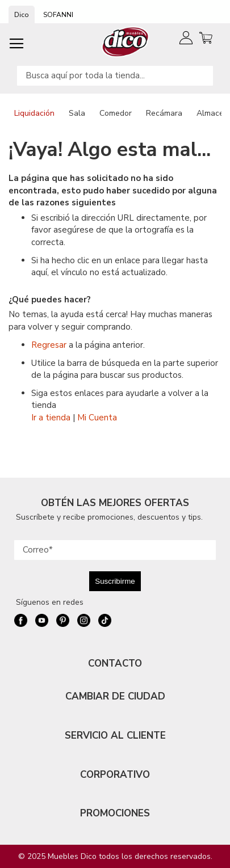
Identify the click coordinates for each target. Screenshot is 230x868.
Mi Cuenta (97, 418)
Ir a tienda (51, 418)
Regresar (49, 345)
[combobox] (115, 76)
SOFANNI (58, 15)
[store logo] (126, 42)
